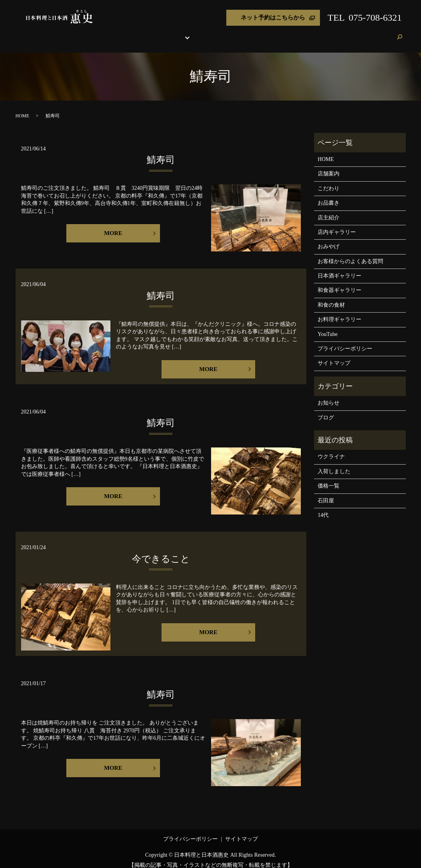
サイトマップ (334, 356)
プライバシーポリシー (345, 341)
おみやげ (275, 33)
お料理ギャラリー (339, 312)
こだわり (152, 33)
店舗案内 (127, 33)
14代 (323, 508)
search (400, 34)
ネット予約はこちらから (273, 18)
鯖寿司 (161, 152)
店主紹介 (250, 33)
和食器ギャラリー (339, 283)
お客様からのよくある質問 (350, 254)
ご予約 (384, 33)
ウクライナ (331, 449)
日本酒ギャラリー (339, 268)
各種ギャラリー (210, 33)
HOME (105, 33)
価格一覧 (329, 478)
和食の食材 (331, 298)
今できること (161, 552)
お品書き (177, 33)
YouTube (328, 327)
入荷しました (334, 464)
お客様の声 (339, 33)
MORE (113, 226)
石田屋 (326, 493)
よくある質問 (306, 33)
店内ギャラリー (337, 225)
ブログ (364, 33)
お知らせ (329, 395)
